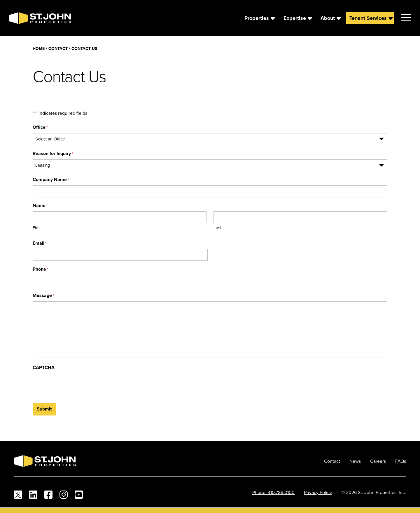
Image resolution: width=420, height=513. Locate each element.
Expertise (295, 18)
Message (43, 295)
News (355, 461)
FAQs (401, 461)
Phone (41, 269)
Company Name (51, 179)
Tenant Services (368, 18)
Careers (378, 461)
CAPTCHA (44, 367)
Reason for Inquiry (53, 153)
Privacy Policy (318, 492)
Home (39, 48)
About (328, 18)
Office (40, 127)
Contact (58, 48)
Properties (257, 18)
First (37, 228)
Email (40, 243)
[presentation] (77, 385)
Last (217, 228)
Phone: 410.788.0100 (273, 492)
